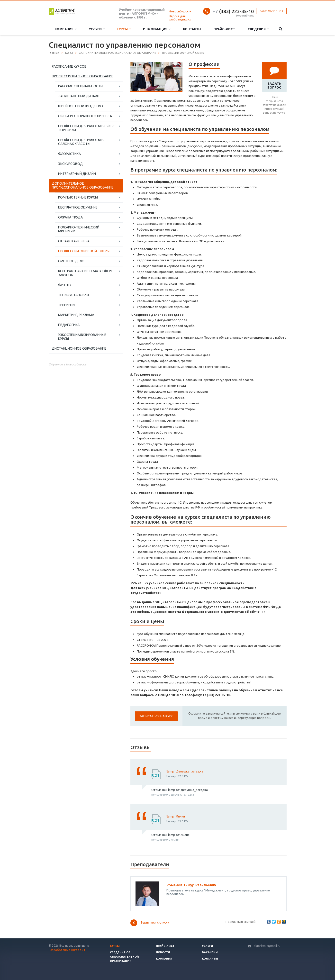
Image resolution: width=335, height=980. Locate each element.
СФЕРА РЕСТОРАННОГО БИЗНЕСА (85, 116)
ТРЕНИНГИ (66, 305)
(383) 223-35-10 (233, 11)
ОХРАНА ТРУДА (70, 217)
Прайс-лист (224, 29)
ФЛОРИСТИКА (69, 154)
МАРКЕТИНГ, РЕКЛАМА (76, 315)
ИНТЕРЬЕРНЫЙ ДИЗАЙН (77, 174)
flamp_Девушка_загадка (184, 771)
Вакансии (210, 952)
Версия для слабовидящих (180, 18)
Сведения (258, 29)
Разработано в (67, 950)
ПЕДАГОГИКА (69, 325)
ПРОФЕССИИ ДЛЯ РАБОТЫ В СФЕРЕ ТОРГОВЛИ (87, 128)
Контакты (192, 29)
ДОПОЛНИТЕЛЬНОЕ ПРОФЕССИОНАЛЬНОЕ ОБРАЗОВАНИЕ (83, 185)
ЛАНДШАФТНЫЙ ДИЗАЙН (79, 96)
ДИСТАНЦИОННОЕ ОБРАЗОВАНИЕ (79, 348)
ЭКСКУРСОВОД (70, 164)
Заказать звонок (271, 11)
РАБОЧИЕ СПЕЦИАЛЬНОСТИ (80, 86)
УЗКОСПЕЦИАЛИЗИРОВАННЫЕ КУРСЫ (82, 337)
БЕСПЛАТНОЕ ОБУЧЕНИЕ (78, 207)
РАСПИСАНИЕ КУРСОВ (69, 66)
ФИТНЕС (65, 285)
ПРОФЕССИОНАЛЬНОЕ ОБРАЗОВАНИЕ (83, 76)
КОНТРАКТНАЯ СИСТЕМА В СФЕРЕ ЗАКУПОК (86, 273)
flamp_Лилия (175, 816)
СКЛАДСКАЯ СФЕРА (74, 241)
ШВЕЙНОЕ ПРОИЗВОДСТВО (81, 106)
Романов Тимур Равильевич (191, 885)
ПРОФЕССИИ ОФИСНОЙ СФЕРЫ (84, 251)
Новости (163, 952)
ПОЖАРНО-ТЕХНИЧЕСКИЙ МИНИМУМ (79, 229)
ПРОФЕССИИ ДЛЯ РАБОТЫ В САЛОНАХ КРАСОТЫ (81, 142)
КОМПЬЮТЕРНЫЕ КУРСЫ (78, 197)
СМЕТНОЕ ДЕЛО (71, 261)
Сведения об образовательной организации (124, 957)
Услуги (97, 29)
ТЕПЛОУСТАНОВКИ (73, 295)
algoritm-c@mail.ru (267, 946)
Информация (157, 29)
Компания (66, 29)
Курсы (124, 29)
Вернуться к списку (150, 923)
